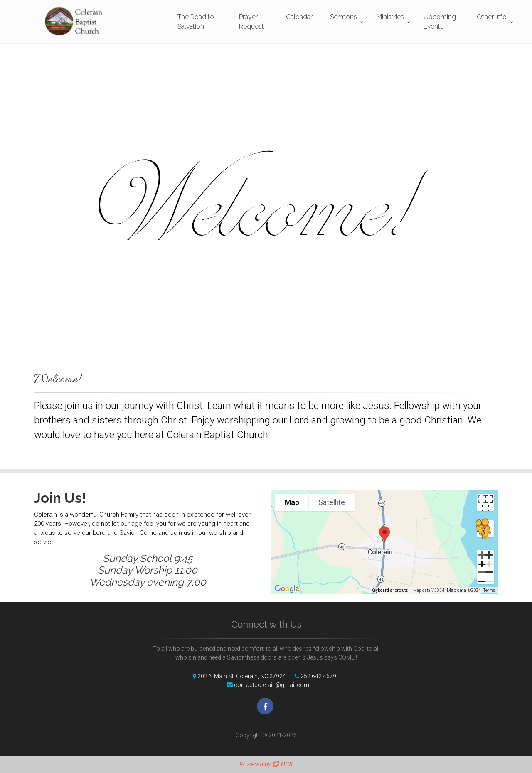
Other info (492, 17)
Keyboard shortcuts (390, 590)
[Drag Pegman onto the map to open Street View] (485, 529)
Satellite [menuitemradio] (332, 502)
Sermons (344, 17)
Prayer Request (251, 22)
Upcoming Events (440, 22)
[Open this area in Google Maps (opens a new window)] (287, 588)
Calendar (299, 17)
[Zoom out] (485, 576)
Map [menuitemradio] (292, 502)
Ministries (390, 17)
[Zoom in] (485, 559)
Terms (489, 590)
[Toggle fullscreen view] (485, 502)
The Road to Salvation (196, 22)
